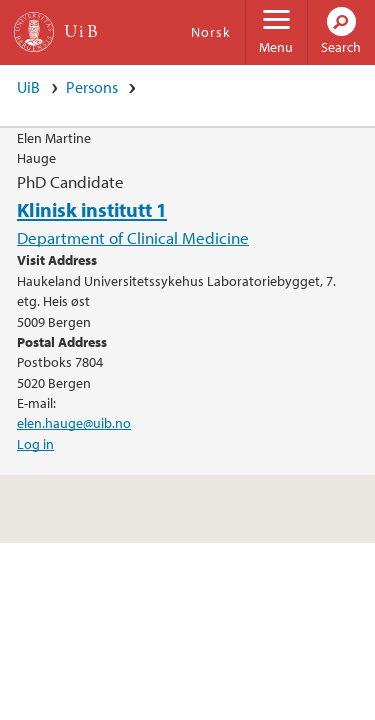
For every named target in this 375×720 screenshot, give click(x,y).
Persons (92, 87)
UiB (28, 87)
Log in (35, 444)
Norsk (211, 32)
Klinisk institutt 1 (92, 209)
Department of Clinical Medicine (133, 237)
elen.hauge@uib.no (74, 423)
